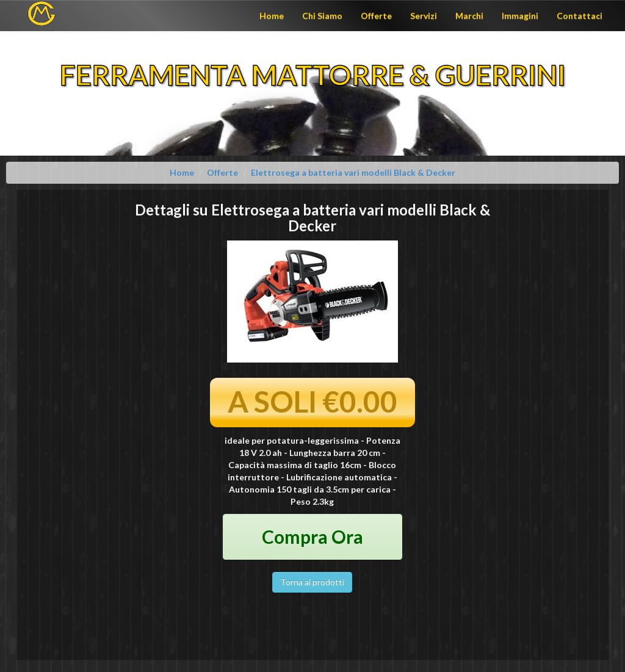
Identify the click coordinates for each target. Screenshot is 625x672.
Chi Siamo (322, 16)
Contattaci (580, 16)
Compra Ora (312, 537)
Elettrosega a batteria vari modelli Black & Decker (353, 172)
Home (272, 16)
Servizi (424, 16)
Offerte (376, 16)
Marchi (469, 16)
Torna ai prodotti (312, 582)
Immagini (520, 16)
